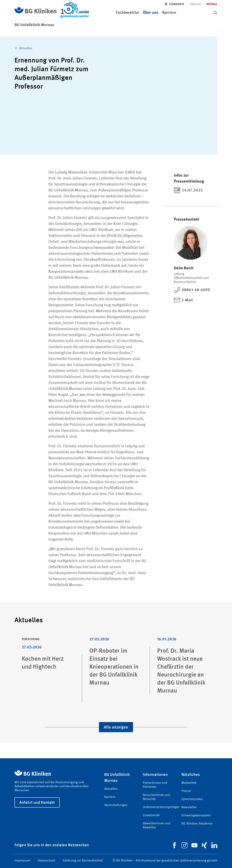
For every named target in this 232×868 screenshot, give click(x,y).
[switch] (216, 13)
